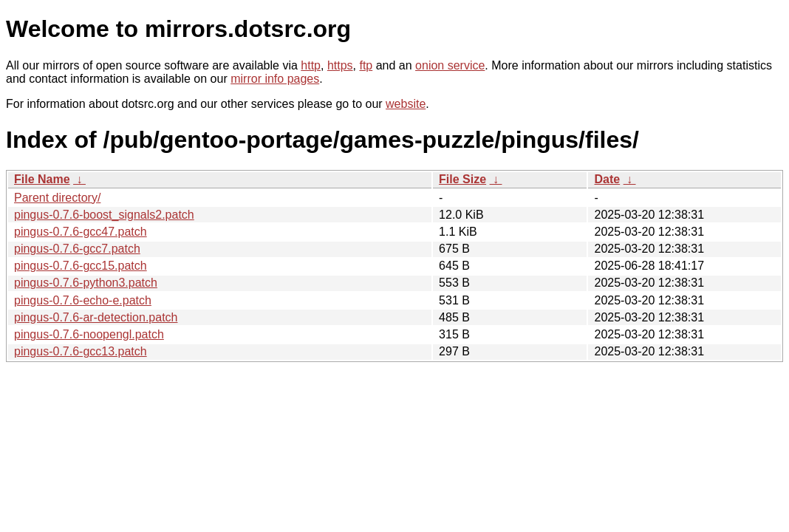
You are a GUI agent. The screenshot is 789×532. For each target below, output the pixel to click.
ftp (366, 65)
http (311, 65)
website (406, 104)
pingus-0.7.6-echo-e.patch (83, 300)
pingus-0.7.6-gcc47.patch (81, 232)
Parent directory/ (57, 198)
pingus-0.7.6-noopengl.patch (89, 334)
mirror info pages (275, 79)
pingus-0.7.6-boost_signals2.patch (104, 215)
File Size (462, 179)
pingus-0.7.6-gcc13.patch (81, 351)
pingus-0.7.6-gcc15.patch (81, 266)
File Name (42, 179)
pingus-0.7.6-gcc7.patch (77, 249)
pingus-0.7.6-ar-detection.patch (96, 317)
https (340, 65)
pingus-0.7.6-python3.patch (86, 283)
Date (607, 179)
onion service (450, 65)
